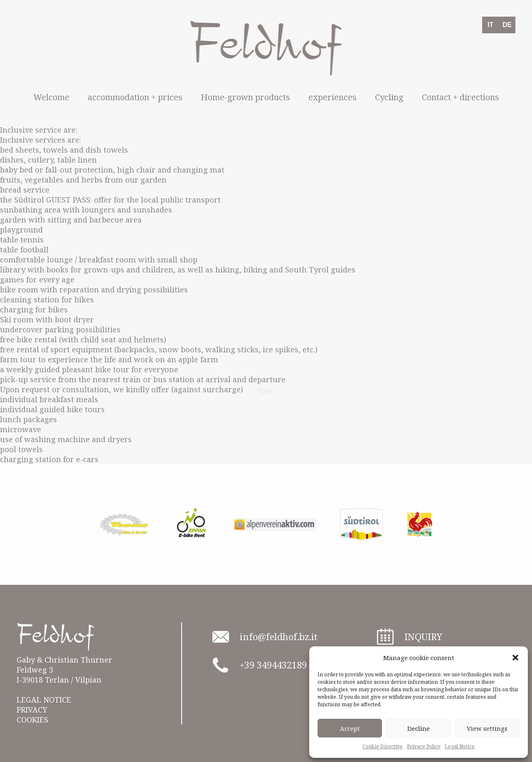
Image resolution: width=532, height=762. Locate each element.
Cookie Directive (383, 746)
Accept (350, 728)
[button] (515, 658)
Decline (419, 728)
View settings (487, 728)
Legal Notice (460, 746)
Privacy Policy (424, 746)
